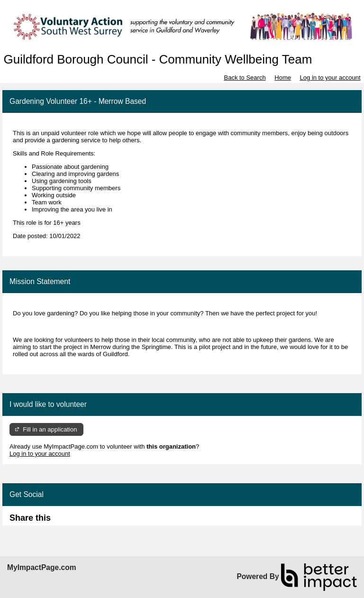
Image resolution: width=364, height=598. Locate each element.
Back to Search (245, 78)
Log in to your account (330, 78)
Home (283, 78)
